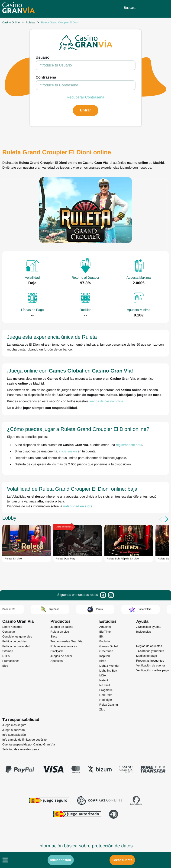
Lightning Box (108, 671)
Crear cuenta (123, 860)
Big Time (105, 632)
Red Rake (106, 695)
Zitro (102, 710)
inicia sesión (68, 451)
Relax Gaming (109, 705)
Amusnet (105, 627)
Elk (101, 637)
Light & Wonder (109, 666)
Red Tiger (106, 700)
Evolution (105, 641)
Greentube (106, 651)
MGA (103, 675)
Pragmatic (106, 690)
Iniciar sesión (61, 860)
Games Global (109, 646)
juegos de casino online (106, 401)
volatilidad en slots (78, 506)
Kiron (103, 661)
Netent (104, 680)
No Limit (105, 685)
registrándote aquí (129, 445)
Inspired (105, 656)
